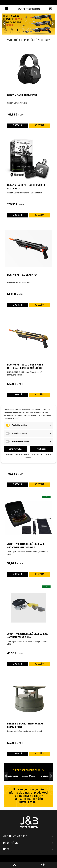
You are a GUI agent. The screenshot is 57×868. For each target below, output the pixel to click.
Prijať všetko (42, 449)
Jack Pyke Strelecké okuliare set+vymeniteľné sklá (26, 546)
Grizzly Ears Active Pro (22, 95)
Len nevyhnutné (15, 449)
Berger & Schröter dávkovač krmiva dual (25, 725)
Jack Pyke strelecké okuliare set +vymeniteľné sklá (28, 636)
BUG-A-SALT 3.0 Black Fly (22, 275)
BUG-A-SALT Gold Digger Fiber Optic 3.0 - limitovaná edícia (25, 366)
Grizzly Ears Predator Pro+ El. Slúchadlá (27, 187)
